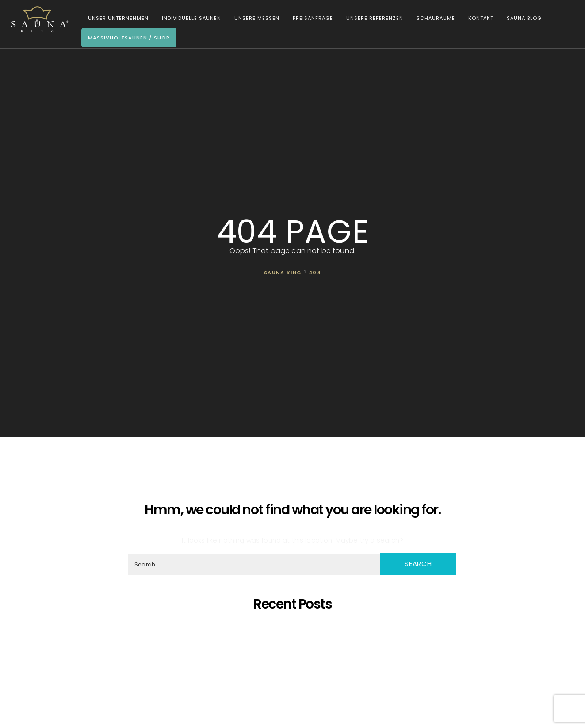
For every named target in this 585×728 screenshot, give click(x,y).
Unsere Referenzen (373, 19)
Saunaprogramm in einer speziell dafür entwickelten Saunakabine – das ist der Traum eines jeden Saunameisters (294, 636)
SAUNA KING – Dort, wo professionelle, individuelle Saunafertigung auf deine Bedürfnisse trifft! (294, 644)
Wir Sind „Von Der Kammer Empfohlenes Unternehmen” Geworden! (295, 684)
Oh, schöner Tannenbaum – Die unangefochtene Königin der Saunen (294, 652)
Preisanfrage (311, 19)
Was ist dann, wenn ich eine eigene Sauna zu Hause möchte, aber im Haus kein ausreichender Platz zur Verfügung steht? (294, 676)
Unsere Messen (255, 19)
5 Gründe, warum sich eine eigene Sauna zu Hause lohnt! (295, 628)
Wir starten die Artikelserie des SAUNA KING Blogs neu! (294, 691)
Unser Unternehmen (117, 19)
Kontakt (479, 19)
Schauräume (434, 19)
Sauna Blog (522, 19)
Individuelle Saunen (190, 19)
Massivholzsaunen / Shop (127, 38)
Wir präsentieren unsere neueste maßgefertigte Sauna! (294, 660)
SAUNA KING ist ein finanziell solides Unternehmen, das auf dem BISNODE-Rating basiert (294, 668)
